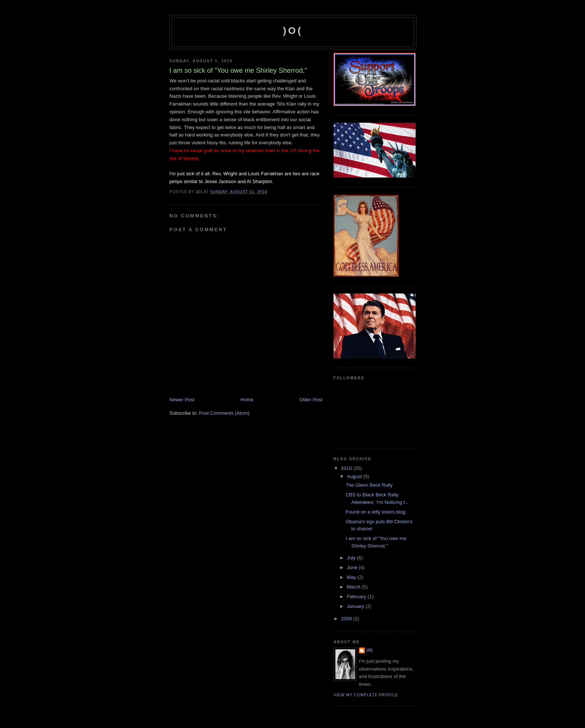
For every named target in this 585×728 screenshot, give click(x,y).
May (352, 577)
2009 (347, 619)
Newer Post (182, 400)
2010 (347, 468)
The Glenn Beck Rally (369, 485)
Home (247, 400)
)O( (293, 31)
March (354, 587)
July (352, 558)
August (355, 476)
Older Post (311, 400)
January (356, 606)
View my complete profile (366, 695)
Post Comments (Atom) (224, 413)
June (353, 567)
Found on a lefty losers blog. (376, 512)
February (357, 597)
